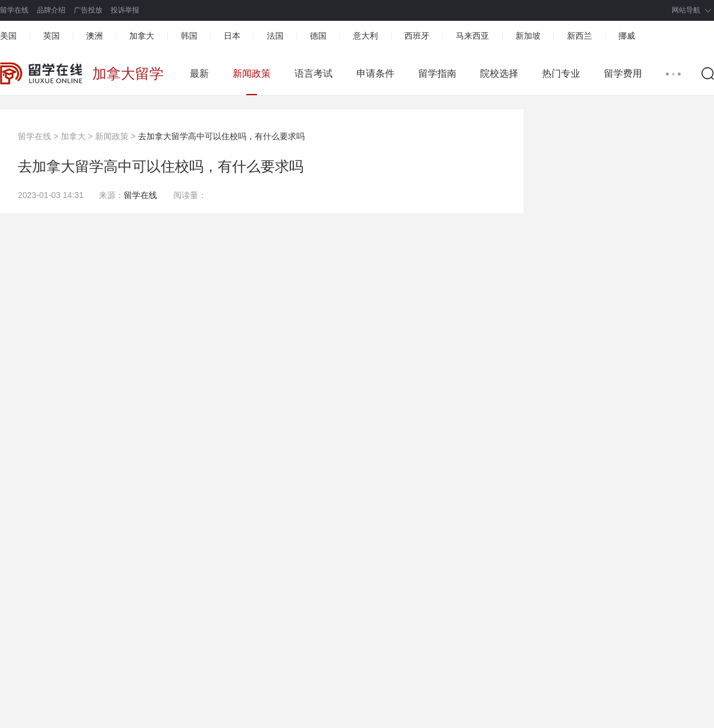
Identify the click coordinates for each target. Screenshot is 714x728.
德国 (318, 36)
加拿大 (142, 36)
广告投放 (88, 10)
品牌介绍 (51, 10)
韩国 (189, 36)
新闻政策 (252, 73)
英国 (51, 36)
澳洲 (95, 36)
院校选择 (499, 73)
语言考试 (314, 73)
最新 (199, 73)
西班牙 (417, 36)
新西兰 (580, 36)
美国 (8, 36)
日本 (232, 36)
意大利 (365, 36)
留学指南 (437, 73)
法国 (275, 36)
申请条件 (375, 73)
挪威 (627, 36)
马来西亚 (472, 36)
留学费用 (623, 73)
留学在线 (14, 10)
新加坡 (528, 36)
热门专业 (561, 73)
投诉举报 (125, 10)
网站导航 (686, 10)
